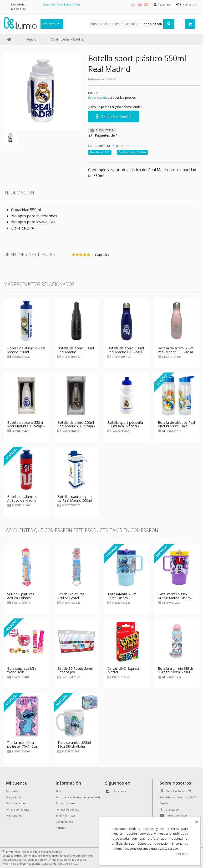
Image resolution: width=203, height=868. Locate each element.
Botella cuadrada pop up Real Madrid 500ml (75, 498)
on (73, 255)
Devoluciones (64, 822)
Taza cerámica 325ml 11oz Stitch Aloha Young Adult (74, 746)
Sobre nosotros (65, 803)
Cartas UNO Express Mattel (124, 670)
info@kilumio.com (178, 815)
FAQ (58, 791)
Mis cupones (14, 815)
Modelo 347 (19, 9)
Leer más (182, 854)
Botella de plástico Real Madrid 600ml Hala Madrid (176, 426)
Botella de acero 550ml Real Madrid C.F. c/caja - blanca (26, 426)
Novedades (18, 4)
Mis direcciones (16, 803)
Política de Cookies (68, 809)
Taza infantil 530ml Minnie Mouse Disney (174, 596)
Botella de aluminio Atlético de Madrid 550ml (22, 500)
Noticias (61, 828)
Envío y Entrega (65, 815)
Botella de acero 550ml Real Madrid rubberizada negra (76, 352)
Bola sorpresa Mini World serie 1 (22, 670)
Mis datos (12, 791)
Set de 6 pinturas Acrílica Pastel (71, 596)
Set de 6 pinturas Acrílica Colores (21, 596)
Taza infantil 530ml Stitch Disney (122, 596)
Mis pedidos (14, 797)
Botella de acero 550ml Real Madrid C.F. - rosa (176, 350)
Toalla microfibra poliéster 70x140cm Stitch (23, 746)
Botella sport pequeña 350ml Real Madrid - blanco (125, 426)
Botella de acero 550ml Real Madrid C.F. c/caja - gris (76, 426)
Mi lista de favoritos (18, 809)
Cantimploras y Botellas (67, 39)
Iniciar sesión (98, 97)
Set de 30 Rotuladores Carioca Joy (75, 670)
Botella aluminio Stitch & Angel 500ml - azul (175, 670)
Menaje (31, 39)
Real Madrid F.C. (100, 152)
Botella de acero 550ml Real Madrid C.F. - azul (126, 350)
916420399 (172, 809)
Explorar (48, 24)
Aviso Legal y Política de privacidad (78, 797)
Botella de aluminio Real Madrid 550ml (26, 350)
